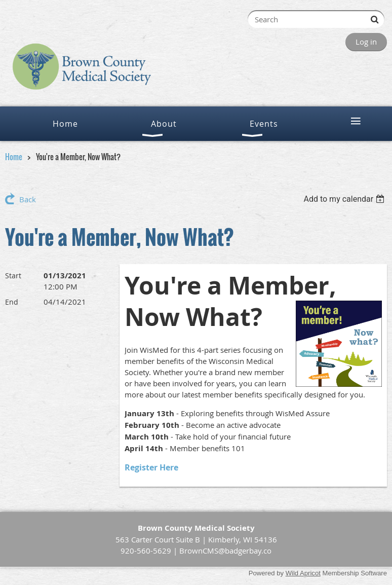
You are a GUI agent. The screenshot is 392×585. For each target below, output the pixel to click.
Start (13, 276)
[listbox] (345, 199)
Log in (366, 42)
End (12, 302)
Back (28, 199)
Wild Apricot (303, 573)
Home (14, 157)
